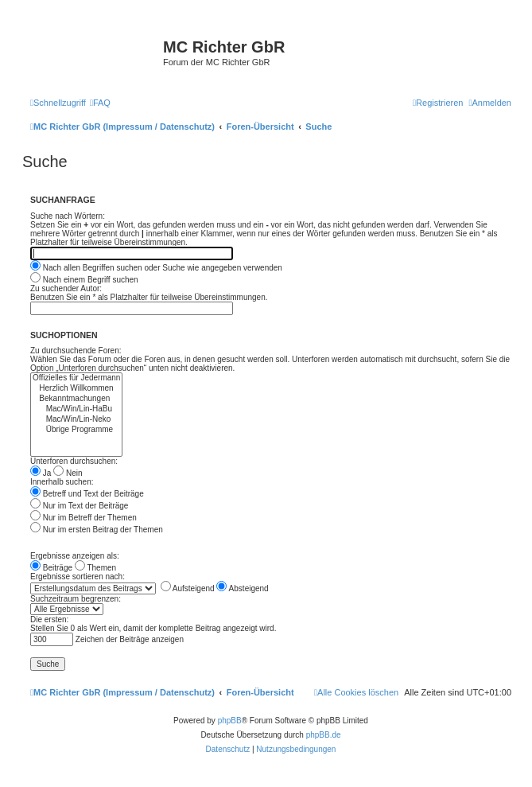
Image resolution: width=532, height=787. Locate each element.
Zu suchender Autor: (66, 288)
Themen (95, 568)
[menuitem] (100, 103)
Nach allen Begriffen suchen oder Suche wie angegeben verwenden (156, 268)
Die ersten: (49, 619)
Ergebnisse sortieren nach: (78, 577)
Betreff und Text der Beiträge (87, 494)
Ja (41, 473)
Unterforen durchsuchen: (74, 461)
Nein (68, 473)
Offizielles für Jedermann (76, 378)
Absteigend (242, 588)
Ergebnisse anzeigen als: (75, 556)
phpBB (230, 721)
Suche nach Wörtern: (68, 216)
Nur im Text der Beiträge (79, 506)
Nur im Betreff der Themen (83, 518)
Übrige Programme (76, 430)
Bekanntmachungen (76, 399)
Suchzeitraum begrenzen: (76, 599)
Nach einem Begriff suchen (84, 280)
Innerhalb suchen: (62, 482)
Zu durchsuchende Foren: (76, 351)
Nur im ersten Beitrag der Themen (97, 530)
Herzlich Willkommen (76, 389)
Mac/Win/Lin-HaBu (76, 409)
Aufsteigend (188, 588)
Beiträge (51, 568)
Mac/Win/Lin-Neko (76, 420)
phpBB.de (324, 735)
